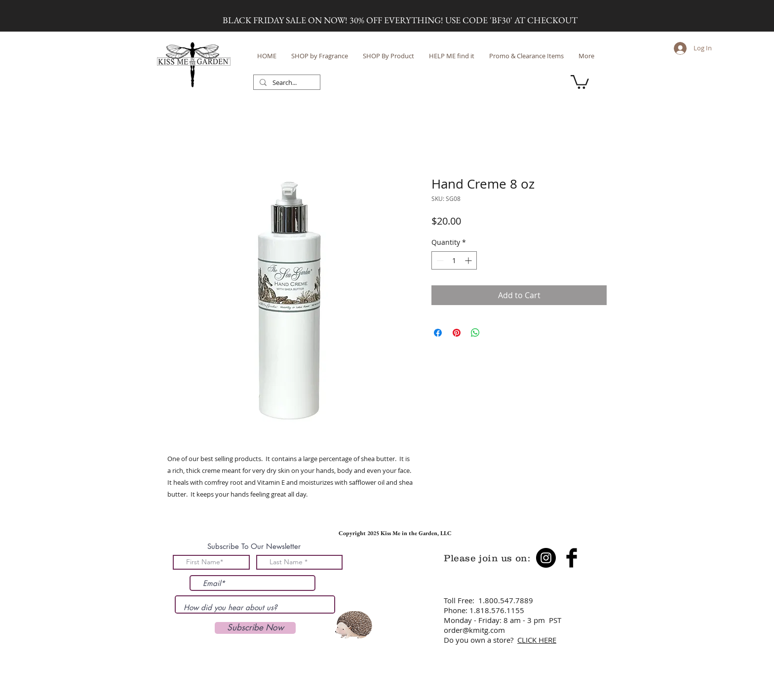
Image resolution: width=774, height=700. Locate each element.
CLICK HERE (537, 640)
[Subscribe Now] (255, 628)
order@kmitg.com (474, 630)
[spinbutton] (454, 260)
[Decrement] (439, 260)
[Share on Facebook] (438, 333)
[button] (580, 81)
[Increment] (469, 260)
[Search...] (286, 83)
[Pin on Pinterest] (457, 333)
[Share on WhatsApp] (475, 333)
